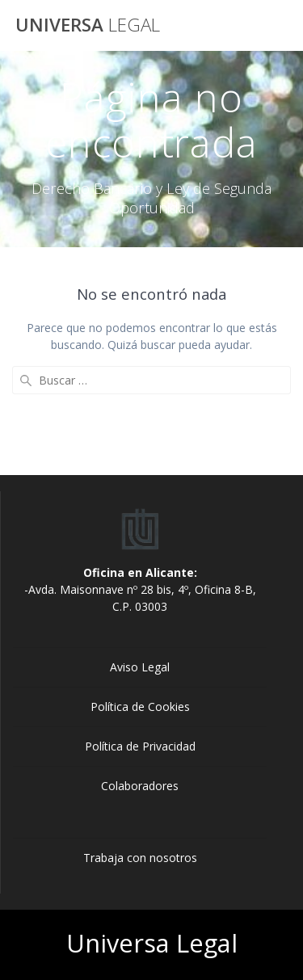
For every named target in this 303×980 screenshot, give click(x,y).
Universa (88, 25)
